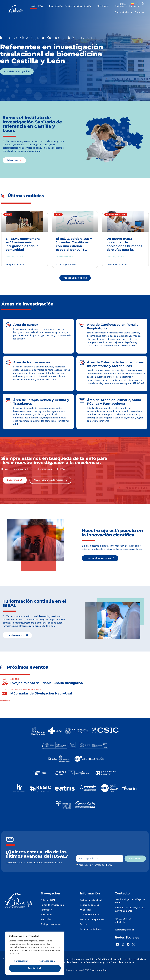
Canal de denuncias (90, 915)
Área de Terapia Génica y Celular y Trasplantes (41, 402)
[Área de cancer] (8, 325)
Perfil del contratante (91, 929)
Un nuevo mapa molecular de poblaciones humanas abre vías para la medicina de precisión (125, 246)
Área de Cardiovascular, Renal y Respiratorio (113, 326)
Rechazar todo (47, 961)
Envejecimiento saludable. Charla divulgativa (46, 683)
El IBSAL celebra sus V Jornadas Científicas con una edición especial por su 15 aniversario (74, 246)
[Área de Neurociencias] (8, 362)
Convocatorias (124, 12)
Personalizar (21, 961)
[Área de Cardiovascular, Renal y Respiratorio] (82, 325)
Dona (123, 4)
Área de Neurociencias (32, 362)
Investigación (56, 6)
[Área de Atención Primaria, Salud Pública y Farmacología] (82, 400)
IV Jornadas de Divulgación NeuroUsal (41, 693)
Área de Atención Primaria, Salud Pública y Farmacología (114, 402)
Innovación (46, 910)
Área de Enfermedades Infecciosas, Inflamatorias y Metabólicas (116, 364)
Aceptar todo (35, 968)
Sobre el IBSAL (48, 900)
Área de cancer (26, 325)
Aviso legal (85, 910)
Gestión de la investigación (80, 6)
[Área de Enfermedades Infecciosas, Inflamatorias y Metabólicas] (82, 362)
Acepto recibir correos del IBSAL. (95, 865)
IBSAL (43, 6)
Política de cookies (89, 905)
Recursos (85, 924)
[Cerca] (62, 934)
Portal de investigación (52, 905)
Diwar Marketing (98, 970)
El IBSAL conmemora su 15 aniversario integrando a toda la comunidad (23, 244)
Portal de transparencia (92, 919)
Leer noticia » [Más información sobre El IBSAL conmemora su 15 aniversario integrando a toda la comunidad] (14, 257)
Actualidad (46, 919)
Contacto (139, 12)
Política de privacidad (91, 900)
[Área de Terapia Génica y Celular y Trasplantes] (8, 400)
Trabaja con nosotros (52, 924)
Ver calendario (6, 700)
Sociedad (121, 6)
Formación (46, 915)
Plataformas (105, 6)
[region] (35, 953)
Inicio (33, 6)
